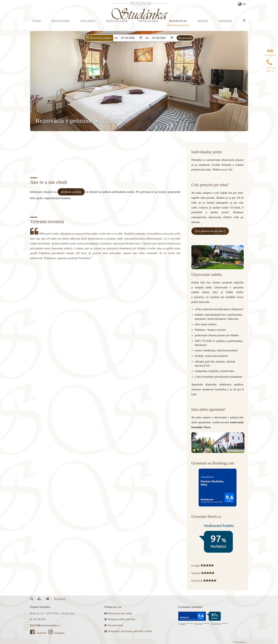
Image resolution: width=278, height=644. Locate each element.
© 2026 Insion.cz (240, 642)
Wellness (88, 26)
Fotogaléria (148, 26)
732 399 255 (38, 619)
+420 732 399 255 (270, 67)
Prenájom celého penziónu (120, 619)
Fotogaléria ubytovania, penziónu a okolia (128, 631)
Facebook (39, 633)
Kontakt (226, 26)
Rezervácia (178, 26)
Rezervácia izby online (118, 613)
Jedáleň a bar (117, 26)
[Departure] (163, 38)
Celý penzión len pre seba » (211, 231)
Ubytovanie (60, 26)
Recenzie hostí (114, 625)
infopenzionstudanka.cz (45, 625)
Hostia (203, 26)
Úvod (37, 26)
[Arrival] (132, 38)
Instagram (56, 633)
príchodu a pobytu (72, 192)
